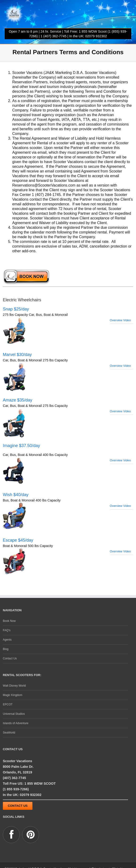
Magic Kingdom (13, 695)
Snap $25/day (16, 309)
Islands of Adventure (16, 723)
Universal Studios (14, 714)
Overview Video (120, 320)
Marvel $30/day (17, 355)
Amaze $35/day (18, 400)
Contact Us (10, 658)
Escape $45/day (18, 540)
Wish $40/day (16, 495)
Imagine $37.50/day (21, 446)
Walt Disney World (14, 686)
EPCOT (8, 704)
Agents (7, 640)
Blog (6, 649)
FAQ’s (7, 630)
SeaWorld (9, 733)
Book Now (9, 621)
